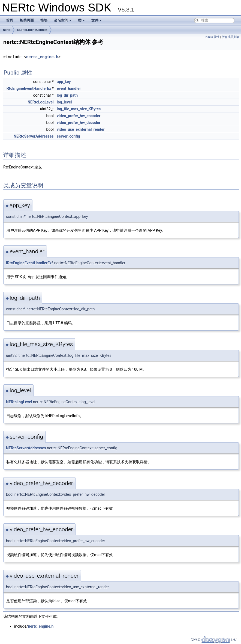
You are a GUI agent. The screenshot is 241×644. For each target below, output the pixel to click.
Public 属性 (212, 37)
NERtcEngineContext (32, 30)
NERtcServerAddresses (34, 136)
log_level (64, 102)
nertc (7, 30)
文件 (97, 20)
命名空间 (63, 20)
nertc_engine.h (42, 57)
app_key (64, 82)
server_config (68, 136)
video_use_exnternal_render (81, 129)
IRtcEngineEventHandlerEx (28, 88)
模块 (44, 20)
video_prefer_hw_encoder (79, 116)
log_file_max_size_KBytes (79, 109)
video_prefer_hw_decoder (79, 123)
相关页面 (27, 20)
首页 (10, 20)
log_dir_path (67, 95)
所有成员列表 (231, 37)
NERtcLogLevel (41, 102)
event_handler (69, 88)
